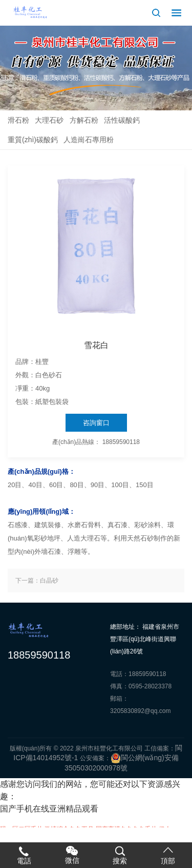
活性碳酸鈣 (122, 120)
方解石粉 (84, 120)
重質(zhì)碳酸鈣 (33, 140)
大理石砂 (49, 120)
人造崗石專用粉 (89, 140)
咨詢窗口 (96, 423)
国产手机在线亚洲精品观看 (49, 809)
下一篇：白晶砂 (37, 581)
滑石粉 (18, 120)
